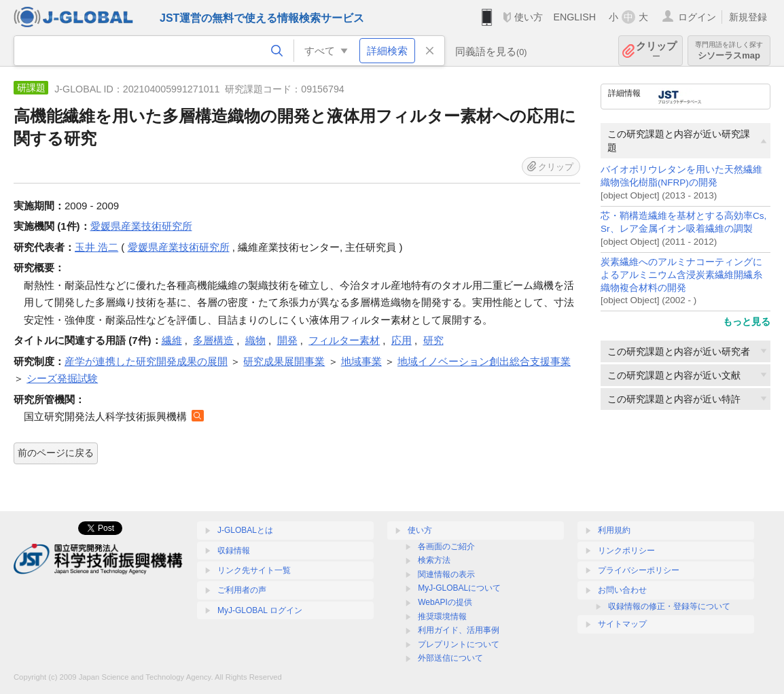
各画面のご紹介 (446, 546)
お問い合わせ (622, 590)
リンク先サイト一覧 (254, 570)
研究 (433, 340)
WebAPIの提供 (445, 602)
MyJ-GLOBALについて (459, 588)
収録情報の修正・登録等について (669, 606)
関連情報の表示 (446, 574)
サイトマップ (622, 624)
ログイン (697, 17)
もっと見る (747, 322)
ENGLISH (574, 17)
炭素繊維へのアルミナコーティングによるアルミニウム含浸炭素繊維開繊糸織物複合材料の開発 (681, 275)
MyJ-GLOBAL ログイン (260, 610)
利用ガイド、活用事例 (459, 630)
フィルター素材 (344, 340)
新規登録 (748, 17)
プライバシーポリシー (639, 570)
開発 (287, 340)
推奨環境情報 (442, 617)
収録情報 (234, 551)
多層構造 (213, 340)
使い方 (529, 17)
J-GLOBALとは (245, 530)
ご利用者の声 (242, 590)
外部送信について (450, 658)
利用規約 (614, 530)
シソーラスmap (729, 51)
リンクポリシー (626, 551)
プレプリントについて (459, 644)
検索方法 (434, 560)
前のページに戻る (56, 453)
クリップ (656, 51)
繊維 (172, 340)
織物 (255, 340)
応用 (402, 340)
